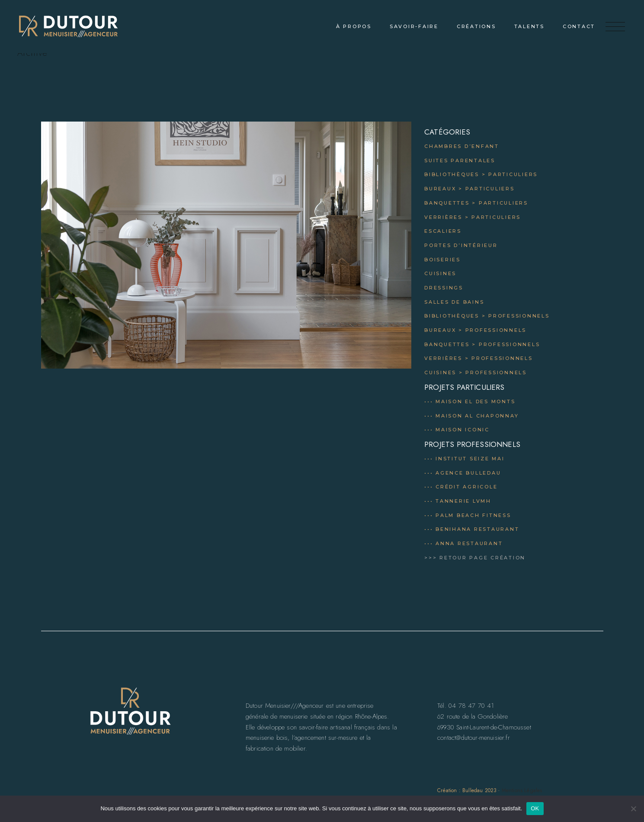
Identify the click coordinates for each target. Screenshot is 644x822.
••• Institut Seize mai (465, 459)
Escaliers (443, 231)
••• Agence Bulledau (463, 473)
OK (535, 808)
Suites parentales (460, 161)
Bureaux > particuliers (469, 189)
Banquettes (447, 344)
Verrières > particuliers (473, 217)
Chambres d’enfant (462, 146)
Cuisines (440, 273)
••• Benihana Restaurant (472, 529)
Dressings (444, 288)
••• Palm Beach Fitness (468, 515)
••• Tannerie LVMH (458, 501)
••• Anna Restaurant (463, 543)
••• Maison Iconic (457, 430)
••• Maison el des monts (470, 401)
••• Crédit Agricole (461, 487)
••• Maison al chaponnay (471, 416)
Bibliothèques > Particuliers (481, 174)
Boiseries (442, 260)
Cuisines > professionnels (476, 372)
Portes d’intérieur (461, 245)
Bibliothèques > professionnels (487, 316)
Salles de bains (454, 302)
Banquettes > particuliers (476, 203)
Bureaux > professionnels (475, 330)
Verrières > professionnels (479, 358)
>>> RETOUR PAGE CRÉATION (475, 558)
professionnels (509, 344)
